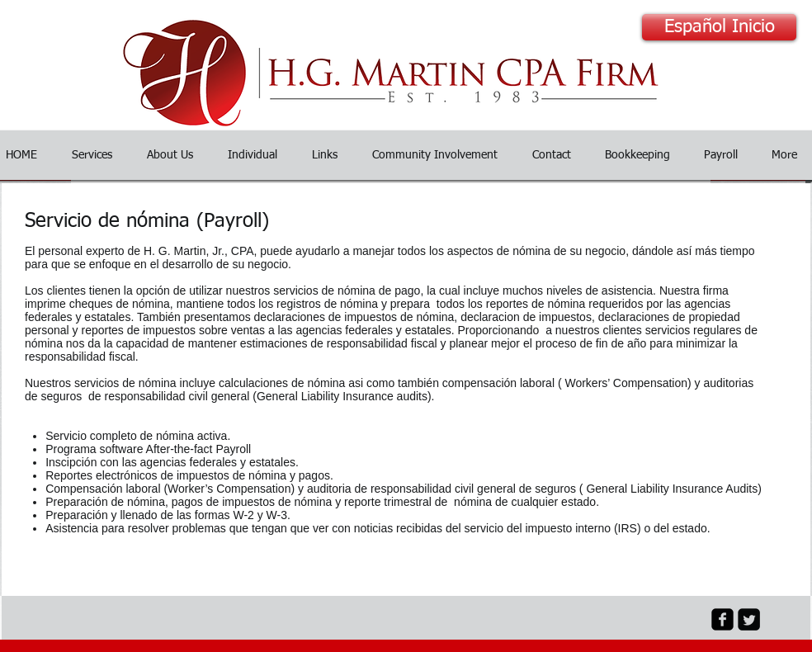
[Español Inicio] (719, 27)
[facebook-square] (722, 619)
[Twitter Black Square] (749, 619)
